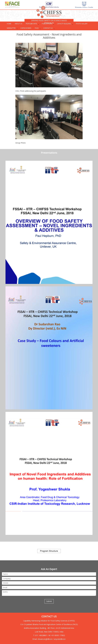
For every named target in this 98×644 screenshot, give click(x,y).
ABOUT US (18, 24)
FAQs (37, 28)
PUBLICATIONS (47, 24)
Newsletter (11, 28)
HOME (9, 24)
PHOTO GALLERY (82, 24)
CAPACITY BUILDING (64, 24)
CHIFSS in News (26, 28)
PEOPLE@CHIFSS (31, 24)
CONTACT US (48, 28)
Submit (49, 601)
